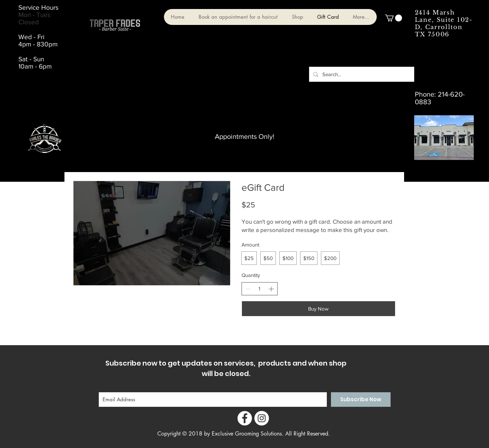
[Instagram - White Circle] (262, 418)
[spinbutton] (259, 289)
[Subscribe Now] (361, 400)
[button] (394, 18)
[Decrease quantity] (248, 289)
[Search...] (361, 74)
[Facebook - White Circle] (245, 418)
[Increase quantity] (271, 289)
